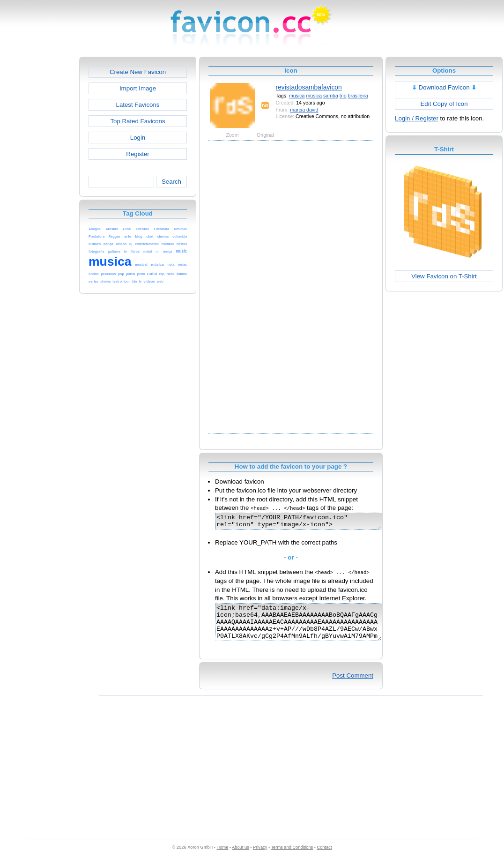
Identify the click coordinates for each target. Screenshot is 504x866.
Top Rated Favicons (137, 121)
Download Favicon (444, 87)
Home (223, 857)
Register (137, 154)
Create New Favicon (138, 72)
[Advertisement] (39, 197)
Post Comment (353, 685)
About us (241, 857)
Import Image (138, 88)
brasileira (358, 96)
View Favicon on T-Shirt (444, 276)
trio (343, 96)
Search (171, 182)
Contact (325, 857)
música (314, 96)
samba (331, 96)
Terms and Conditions (292, 857)
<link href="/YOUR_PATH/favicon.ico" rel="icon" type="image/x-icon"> (308, 523)
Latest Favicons (138, 105)
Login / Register (417, 118)
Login (138, 138)
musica (297, 96)
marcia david (304, 110)
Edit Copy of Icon (444, 104)
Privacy (260, 857)
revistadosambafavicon (309, 87)
